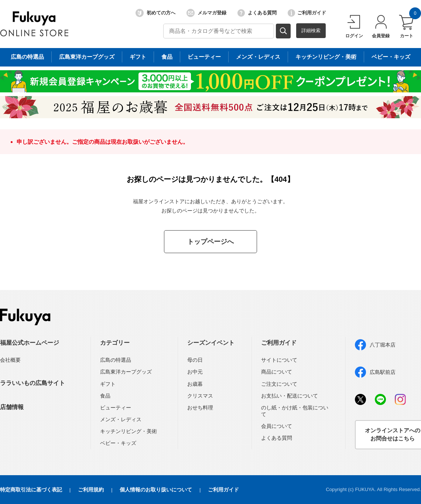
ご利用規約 (91, 490)
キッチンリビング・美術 (129, 431)
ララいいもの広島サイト (32, 383)
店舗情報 (12, 407)
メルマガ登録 (206, 13)
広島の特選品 (116, 360)
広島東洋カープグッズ (126, 372)
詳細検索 (311, 30)
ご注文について (279, 384)
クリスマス (200, 396)
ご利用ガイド (307, 13)
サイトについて (279, 360)
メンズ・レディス (121, 419)
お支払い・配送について (290, 396)
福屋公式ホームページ (30, 343)
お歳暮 (195, 384)
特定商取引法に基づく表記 (31, 490)
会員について (277, 426)
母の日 (195, 360)
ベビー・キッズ (118, 443)
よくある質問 (257, 13)
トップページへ (210, 242)
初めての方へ (155, 13)
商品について (277, 372)
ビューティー (116, 408)
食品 (105, 396)
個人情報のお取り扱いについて (156, 490)
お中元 (195, 372)
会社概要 (10, 360)
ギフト (108, 384)
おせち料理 (200, 408)
